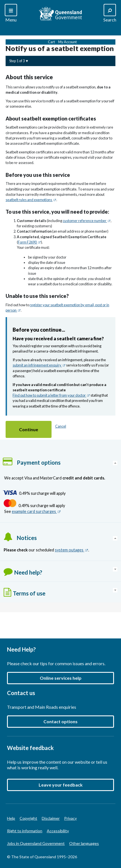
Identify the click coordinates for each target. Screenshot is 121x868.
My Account (68, 42)
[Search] (11, 14)
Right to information (25, 831)
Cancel (61, 426)
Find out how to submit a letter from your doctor (51, 395)
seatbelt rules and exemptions (31, 200)
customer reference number (87, 221)
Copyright (28, 818)
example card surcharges (36, 511)
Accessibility (58, 831)
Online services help (61, 678)
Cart (51, 42)
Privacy (70, 818)
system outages (72, 550)
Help (11, 818)
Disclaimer (51, 818)
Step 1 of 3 (17, 61)
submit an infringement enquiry (39, 365)
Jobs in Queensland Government (36, 843)
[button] (29, 429)
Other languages (84, 843)
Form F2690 (29, 242)
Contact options (61, 721)
